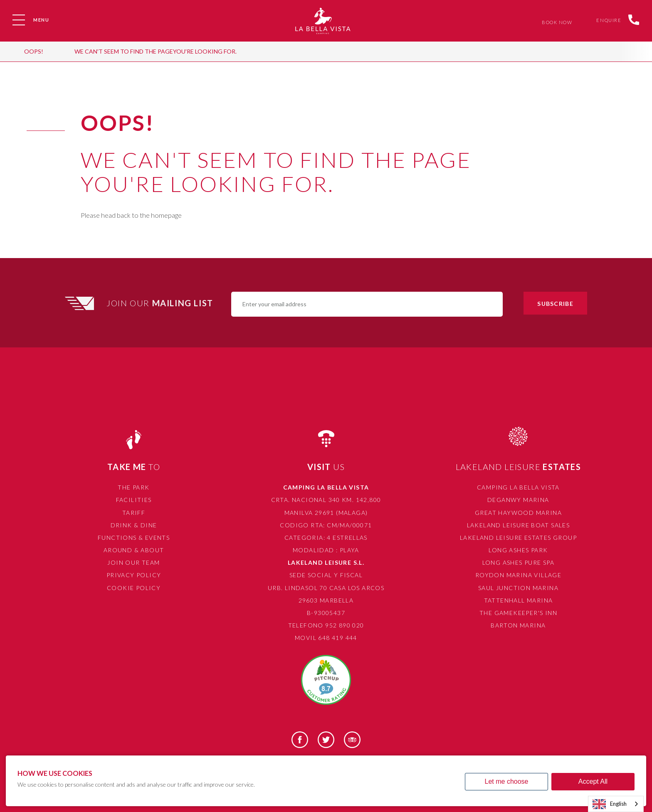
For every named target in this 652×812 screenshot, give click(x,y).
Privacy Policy (134, 575)
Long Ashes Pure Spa (519, 562)
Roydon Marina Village (518, 575)
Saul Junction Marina (518, 588)
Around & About (134, 550)
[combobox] (616, 804)
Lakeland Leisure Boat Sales (519, 525)
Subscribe (555, 304)
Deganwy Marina (518, 500)
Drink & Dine (134, 525)
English (610, 804)
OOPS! (34, 51)
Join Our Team (133, 562)
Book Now (555, 22)
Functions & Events (134, 538)
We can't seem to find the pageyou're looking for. (156, 51)
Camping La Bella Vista (518, 487)
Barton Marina (518, 625)
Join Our (161, 303)
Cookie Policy (134, 588)
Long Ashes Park (518, 550)
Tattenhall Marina (519, 600)
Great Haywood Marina (518, 513)
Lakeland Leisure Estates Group (518, 538)
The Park (133, 487)
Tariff (134, 513)
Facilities (134, 500)
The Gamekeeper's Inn (518, 613)
